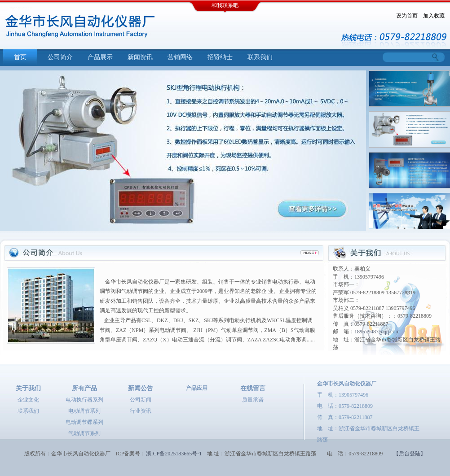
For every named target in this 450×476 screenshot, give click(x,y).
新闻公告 (141, 388)
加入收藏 (434, 16)
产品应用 (197, 388)
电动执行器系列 (84, 400)
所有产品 (84, 388)
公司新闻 (141, 400)
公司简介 (60, 57)
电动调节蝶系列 (84, 422)
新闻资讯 (140, 57)
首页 (20, 57)
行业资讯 (141, 411)
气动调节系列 (84, 433)
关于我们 (28, 388)
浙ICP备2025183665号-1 (174, 454)
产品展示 (100, 57)
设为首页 (407, 16)
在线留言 (253, 388)
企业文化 (28, 400)
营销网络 (180, 57)
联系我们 (260, 57)
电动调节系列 (84, 411)
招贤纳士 (220, 57)
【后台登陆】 (410, 454)
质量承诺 (253, 400)
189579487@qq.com (377, 332)
